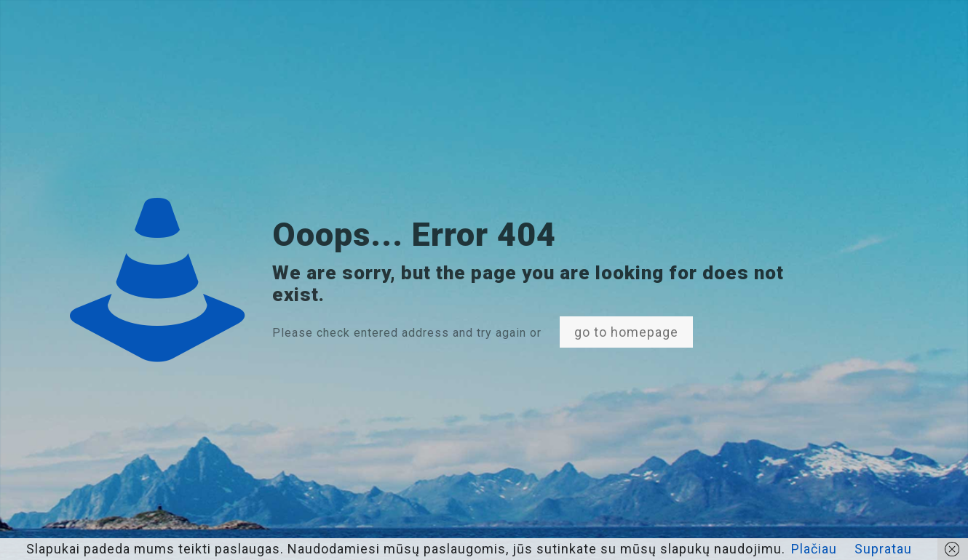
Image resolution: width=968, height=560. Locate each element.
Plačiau (814, 549)
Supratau (883, 549)
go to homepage (626, 332)
